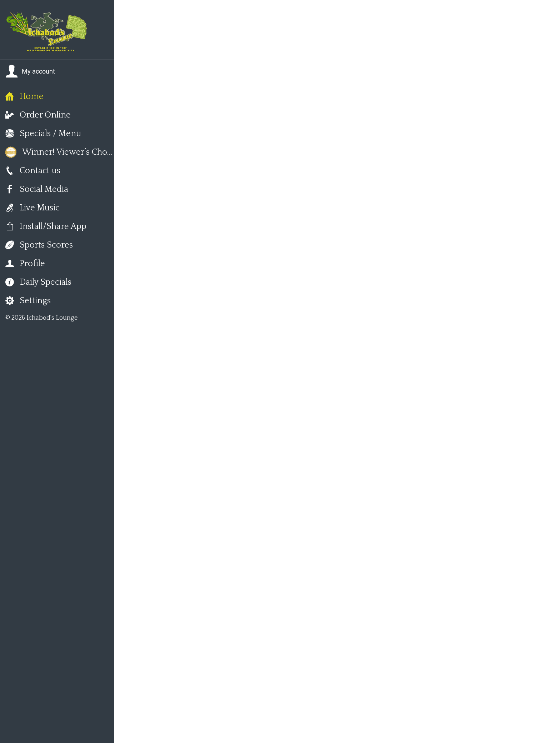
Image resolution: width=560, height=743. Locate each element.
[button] (30, 71)
